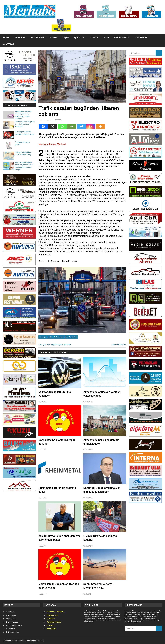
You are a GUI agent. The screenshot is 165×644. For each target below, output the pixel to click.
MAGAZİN (94, 38)
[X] (53, 126)
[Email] (72, 126)
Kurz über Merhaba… (56, 612)
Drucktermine (52, 615)
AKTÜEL (6, 38)
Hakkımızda (11, 615)
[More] (100, 126)
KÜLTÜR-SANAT (38, 38)
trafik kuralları (71, 337)
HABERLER (20, 38)
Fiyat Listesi (11, 618)
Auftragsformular (54, 622)
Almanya (58, 120)
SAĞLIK (54, 38)
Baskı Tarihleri (12, 622)
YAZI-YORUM (141, 38)
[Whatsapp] (62, 126)
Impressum (51, 629)
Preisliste (51, 618)
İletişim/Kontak (13, 632)
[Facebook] (43, 126)
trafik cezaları (59, 337)
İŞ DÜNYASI (79, 38)
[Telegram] (81, 126)
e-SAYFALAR (8, 44)
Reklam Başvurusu (14, 625)
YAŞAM (66, 38)
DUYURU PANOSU (122, 38)
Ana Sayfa (11, 612)
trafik (50, 337)
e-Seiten (50, 625)
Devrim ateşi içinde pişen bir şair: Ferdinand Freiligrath (25, 124)
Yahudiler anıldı (118, 345)
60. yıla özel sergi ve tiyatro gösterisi (55, 345)
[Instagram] (91, 126)
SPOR (106, 38)
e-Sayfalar (11, 629)
